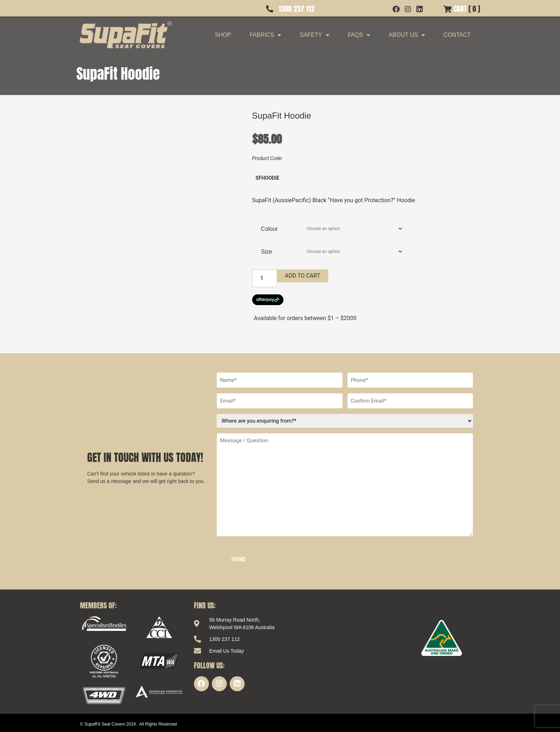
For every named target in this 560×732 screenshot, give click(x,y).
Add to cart (303, 276)
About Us (407, 35)
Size (267, 252)
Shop (223, 35)
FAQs (359, 35)
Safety (314, 35)
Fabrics (265, 35)
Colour (269, 229)
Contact (457, 35)
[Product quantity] (265, 278)
